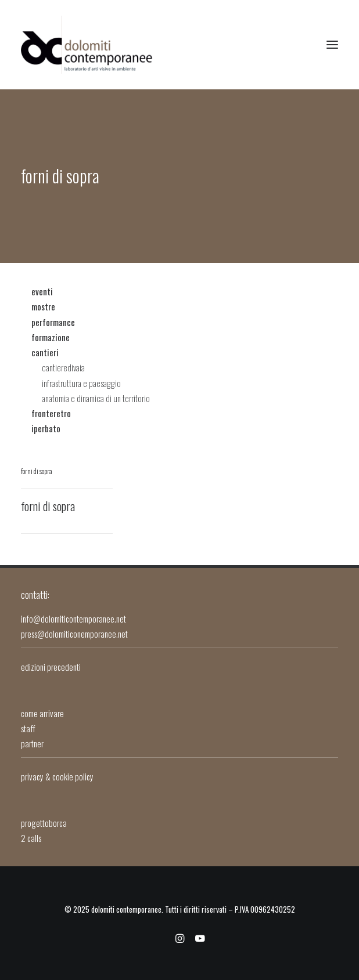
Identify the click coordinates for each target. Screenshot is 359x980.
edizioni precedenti (51, 667)
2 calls (31, 838)
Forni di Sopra (48, 506)
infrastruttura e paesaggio (81, 383)
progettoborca (44, 823)
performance (53, 322)
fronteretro (51, 413)
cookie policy (73, 776)
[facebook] (160, 939)
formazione (51, 337)
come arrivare (42, 713)
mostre (43, 306)
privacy (32, 776)
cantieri (45, 352)
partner (32, 743)
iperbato (46, 428)
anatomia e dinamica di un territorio (96, 398)
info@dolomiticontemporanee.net (73, 619)
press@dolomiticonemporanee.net (76, 634)
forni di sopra (37, 471)
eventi (42, 291)
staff (28, 728)
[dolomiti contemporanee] (87, 45)
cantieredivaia (63, 367)
